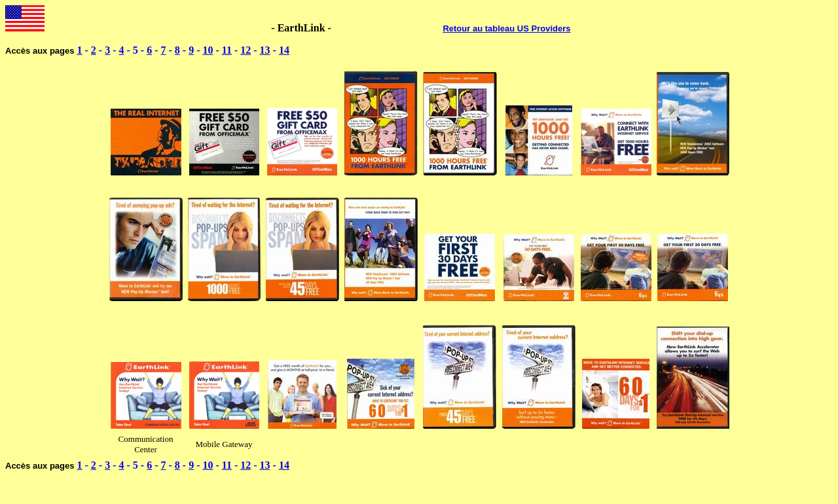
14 (284, 50)
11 (227, 50)
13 (265, 50)
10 (208, 50)
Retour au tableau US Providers (506, 28)
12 (246, 50)
